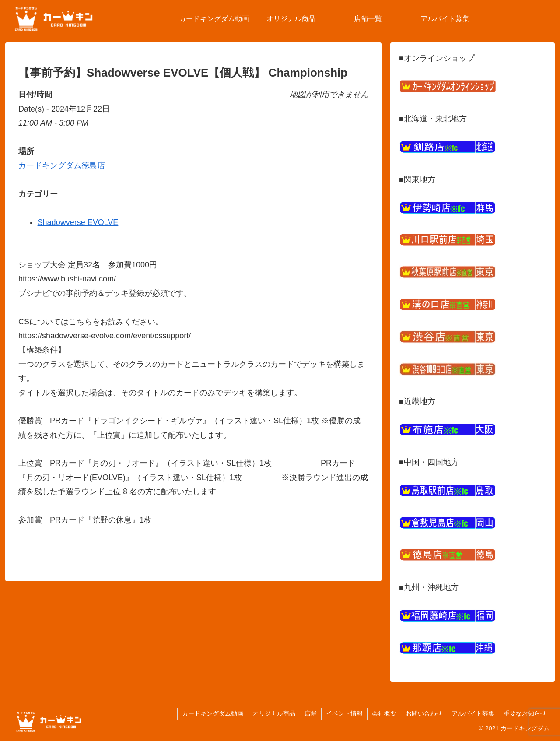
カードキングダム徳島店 (62, 165)
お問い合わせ (424, 713)
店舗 (311, 713)
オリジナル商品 (274, 713)
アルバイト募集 (473, 713)
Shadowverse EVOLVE (78, 222)
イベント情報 (344, 713)
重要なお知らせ (525, 713)
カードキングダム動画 (213, 713)
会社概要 (384, 713)
